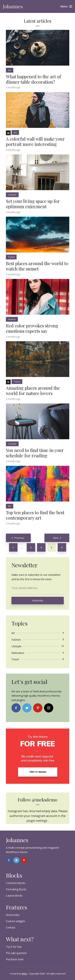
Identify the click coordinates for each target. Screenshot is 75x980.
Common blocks (16, 883)
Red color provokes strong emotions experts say (32, 328)
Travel (11, 257)
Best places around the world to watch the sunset (37, 266)
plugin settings (37, 821)
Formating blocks (16, 889)
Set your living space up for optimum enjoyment (33, 204)
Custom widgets (16, 921)
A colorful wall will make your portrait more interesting (35, 142)
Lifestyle (12, 195)
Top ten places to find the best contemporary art (35, 515)
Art (10, 70)
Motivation (18, 653)
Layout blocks (14, 896)
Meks (24, 974)
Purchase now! (15, 959)
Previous (19, 538)
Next (56, 538)
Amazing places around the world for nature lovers (33, 391)
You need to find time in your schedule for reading (35, 453)
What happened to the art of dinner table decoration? (33, 79)
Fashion (12, 319)
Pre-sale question (16, 953)
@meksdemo (45, 800)
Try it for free (14, 947)
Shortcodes (13, 915)
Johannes (13, 6)
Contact (11, 927)
